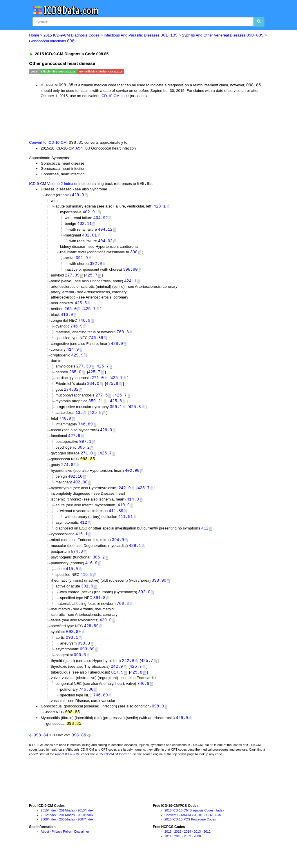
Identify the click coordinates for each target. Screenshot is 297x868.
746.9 (84, 324)
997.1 (85, 449)
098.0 (158, 720)
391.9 (82, 260)
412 (83, 531)
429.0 (106, 437)
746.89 (96, 342)
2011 (63, 829)
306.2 (84, 455)
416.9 (91, 573)
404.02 (105, 243)
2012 (44, 829)
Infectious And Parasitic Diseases (141, 36)
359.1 (116, 413)
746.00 (86, 703)
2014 (63, 825)
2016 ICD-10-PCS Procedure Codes (190, 834)
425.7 (91, 278)
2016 (168, 846)
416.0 (67, 318)
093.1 (72, 650)
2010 (81, 829)
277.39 (72, 278)
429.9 (78, 196)
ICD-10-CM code (115, 96)
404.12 (105, 231)
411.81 (126, 526)
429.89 (91, 638)
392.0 (96, 266)
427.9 (74, 443)
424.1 (130, 284)
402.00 (80, 491)
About (45, 846)
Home (34, 36)
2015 (44, 825)
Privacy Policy (61, 846)
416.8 (86, 585)
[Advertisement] (133, 119)
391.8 (99, 609)
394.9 (118, 549)
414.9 (73, 354)
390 (134, 254)
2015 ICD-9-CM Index (111, 769)
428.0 (117, 348)
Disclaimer (82, 846)
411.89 (116, 519)
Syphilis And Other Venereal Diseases (223, 36)
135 (79, 419)
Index (53, 825)
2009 (44, 834)
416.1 (82, 544)
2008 (63, 834)
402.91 (90, 213)
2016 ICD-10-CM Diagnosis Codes (189, 825)
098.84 (41, 750)
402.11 (84, 225)
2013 (81, 825)
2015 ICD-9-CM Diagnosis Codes (71, 36)
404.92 (101, 219)
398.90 (130, 272)
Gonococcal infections (53, 41)
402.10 (75, 484)
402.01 (89, 237)
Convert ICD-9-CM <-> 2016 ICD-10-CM (193, 829)
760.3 (123, 336)
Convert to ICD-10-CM (48, 143)
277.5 (102, 401)
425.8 (112, 389)
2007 (81, 834)
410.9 (124, 514)
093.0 (84, 655)
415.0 (72, 579)
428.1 (160, 207)
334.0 (93, 389)
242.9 (125, 496)
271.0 (98, 383)
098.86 (79, 750)
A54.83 (83, 149)
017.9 (117, 685)
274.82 (71, 395)
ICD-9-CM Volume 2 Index (51, 185)
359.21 (96, 407)
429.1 (135, 555)
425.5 (81, 306)
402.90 (132, 478)
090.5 (80, 667)
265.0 (70, 312)
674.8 (77, 561)
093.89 (73, 644)
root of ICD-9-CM (67, 769)
